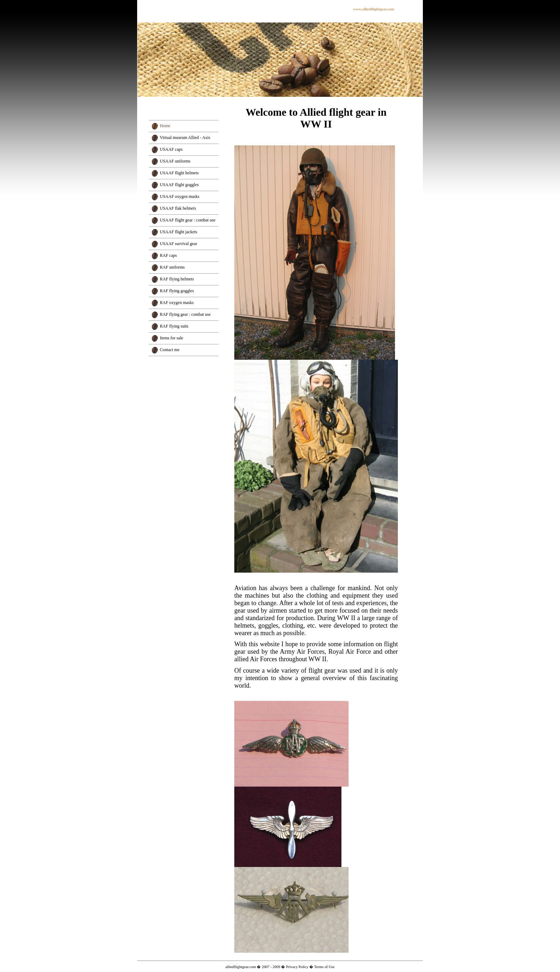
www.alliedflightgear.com (374, 9)
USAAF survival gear (179, 244)
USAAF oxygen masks (180, 196)
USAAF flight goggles (179, 185)
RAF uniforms (172, 267)
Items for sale (172, 338)
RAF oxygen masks (177, 303)
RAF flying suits (174, 326)
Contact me (170, 350)
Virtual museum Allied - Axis (185, 138)
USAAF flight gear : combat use (188, 220)
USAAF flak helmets (178, 208)
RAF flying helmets (177, 279)
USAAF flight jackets (179, 232)
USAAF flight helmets (179, 173)
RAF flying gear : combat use (185, 314)
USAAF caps (171, 149)
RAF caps (169, 255)
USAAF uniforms (175, 161)
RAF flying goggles (177, 291)
